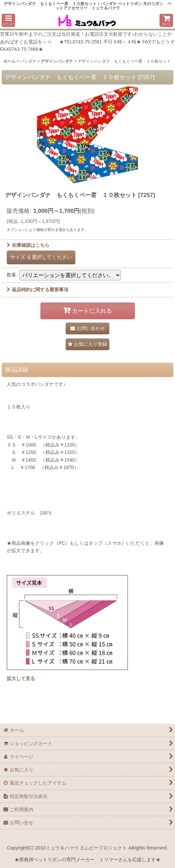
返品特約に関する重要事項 (38, 290)
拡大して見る (21, 678)
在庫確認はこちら (28, 245)
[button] (8, 20)
